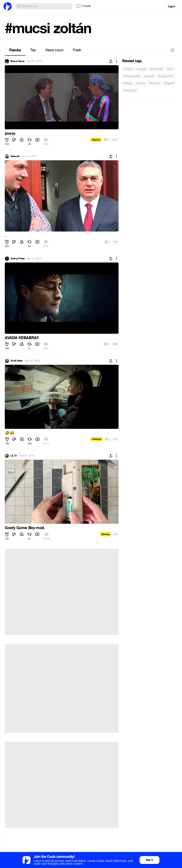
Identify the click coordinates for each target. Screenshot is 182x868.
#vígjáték (169, 83)
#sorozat (149, 76)
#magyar (141, 69)
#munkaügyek (132, 76)
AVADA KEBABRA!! (22, 338)
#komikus (155, 83)
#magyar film (165, 76)
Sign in (149, 860)
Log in (172, 6)
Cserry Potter (18, 259)
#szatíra (141, 83)
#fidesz (128, 83)
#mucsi (128, 69)
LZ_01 (14, 456)
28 (115, 344)
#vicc (170, 69)
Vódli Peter (17, 361)
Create (83, 6)
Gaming (105, 534)
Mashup (96, 140)
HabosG (15, 156)
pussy (10, 133)
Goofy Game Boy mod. (25, 528)
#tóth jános (157, 69)
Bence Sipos (18, 61)
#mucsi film (130, 90)
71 (115, 140)
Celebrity (97, 439)
